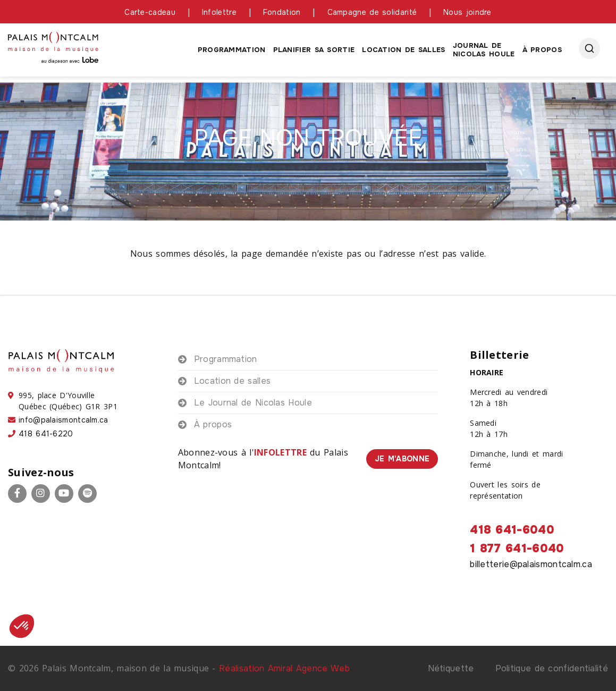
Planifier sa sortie (314, 50)
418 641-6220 (46, 434)
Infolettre (219, 12)
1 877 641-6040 (517, 549)
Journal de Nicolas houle (484, 50)
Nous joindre (467, 12)
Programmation (232, 50)
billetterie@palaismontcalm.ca (531, 564)
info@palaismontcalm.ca (64, 420)
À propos (542, 50)
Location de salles (403, 50)
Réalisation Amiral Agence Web (284, 668)
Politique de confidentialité (552, 668)
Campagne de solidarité (372, 12)
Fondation (282, 12)
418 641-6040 (512, 530)
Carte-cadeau (150, 12)
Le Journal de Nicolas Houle (253, 403)
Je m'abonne (402, 459)
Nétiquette (451, 668)
